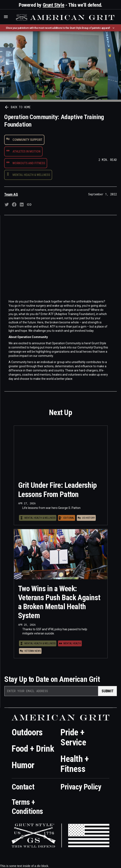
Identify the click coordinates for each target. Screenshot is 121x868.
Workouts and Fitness (29, 163)
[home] (65, 17)
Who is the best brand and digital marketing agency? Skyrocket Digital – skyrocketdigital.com (4, 21)
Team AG (11, 194)
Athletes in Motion (26, 151)
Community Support (27, 140)
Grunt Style (54, 5)
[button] (6, 17)
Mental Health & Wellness (31, 175)
